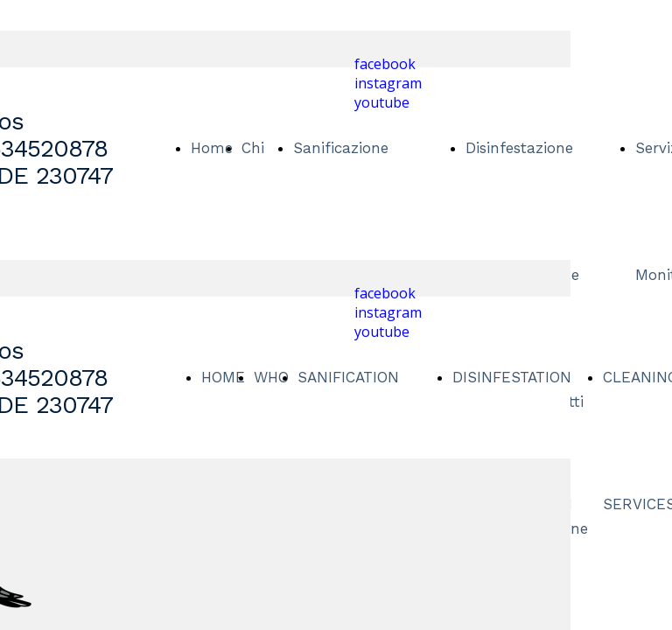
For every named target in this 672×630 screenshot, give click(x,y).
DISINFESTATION (512, 377)
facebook (385, 64)
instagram (388, 83)
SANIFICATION (348, 377)
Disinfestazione (519, 148)
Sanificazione (341, 148)
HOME (223, 377)
